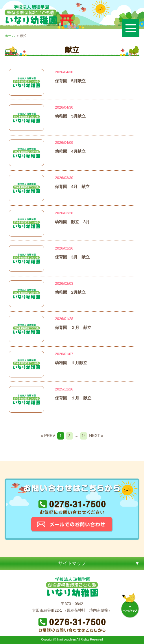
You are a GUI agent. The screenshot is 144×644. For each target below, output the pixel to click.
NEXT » (96, 435)
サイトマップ (72, 563)
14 (84, 436)
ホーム (10, 36)
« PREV (48, 435)
